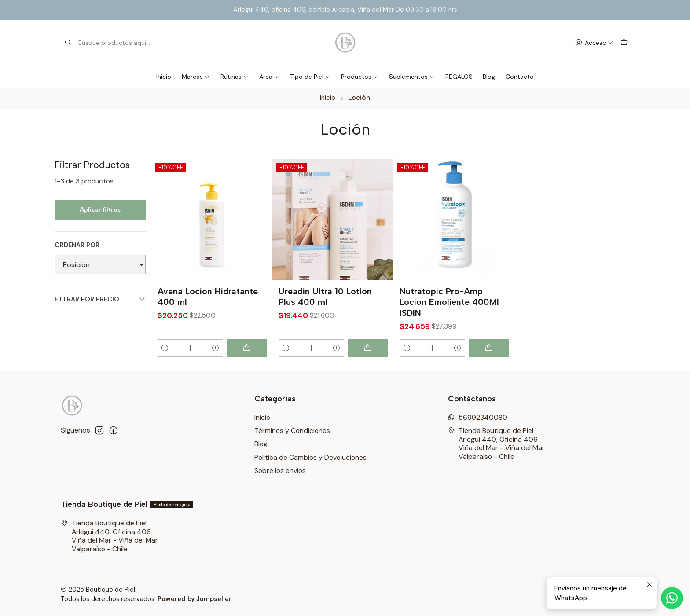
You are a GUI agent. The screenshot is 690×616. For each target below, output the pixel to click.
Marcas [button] (196, 77)
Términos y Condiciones (292, 431)
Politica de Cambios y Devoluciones (310, 457)
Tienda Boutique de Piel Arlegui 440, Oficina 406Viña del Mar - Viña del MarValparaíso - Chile (496, 444)
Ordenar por (77, 245)
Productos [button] (360, 77)
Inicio (164, 77)
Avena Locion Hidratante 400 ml (208, 297)
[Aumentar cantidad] (215, 348)
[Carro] (624, 43)
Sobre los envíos (280, 471)
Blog (489, 77)
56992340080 (478, 417)
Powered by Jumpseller (195, 599)
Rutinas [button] (235, 77)
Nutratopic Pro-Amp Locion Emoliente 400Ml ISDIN (449, 302)
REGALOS (459, 77)
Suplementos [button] (412, 77)
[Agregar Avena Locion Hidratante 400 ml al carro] (247, 348)
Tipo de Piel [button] (310, 77)
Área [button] (269, 77)
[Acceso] (594, 43)
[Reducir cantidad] (165, 348)
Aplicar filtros (100, 210)
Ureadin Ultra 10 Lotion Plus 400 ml (325, 297)
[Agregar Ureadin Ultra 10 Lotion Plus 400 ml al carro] (368, 348)
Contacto (520, 77)
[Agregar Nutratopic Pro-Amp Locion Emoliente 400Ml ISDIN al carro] (489, 348)
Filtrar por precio (100, 299)
